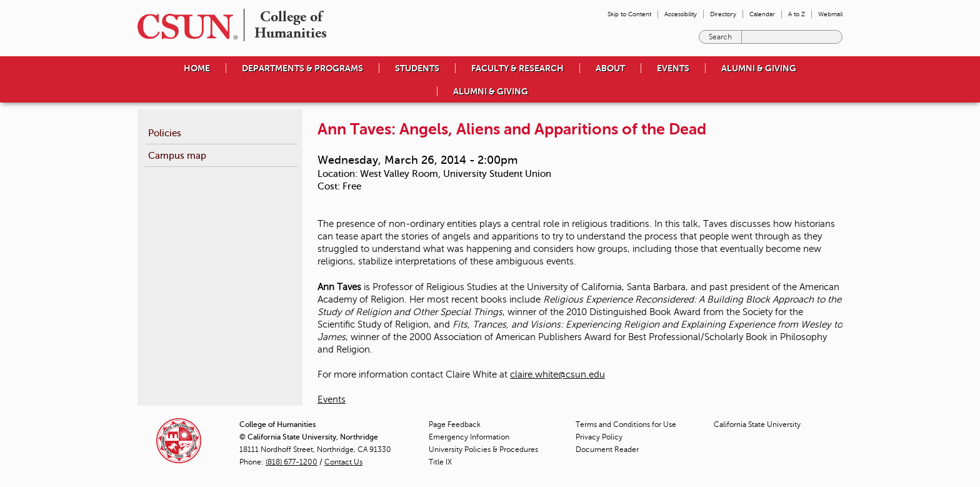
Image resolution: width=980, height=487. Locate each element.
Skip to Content (629, 14)
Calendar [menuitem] (762, 14)
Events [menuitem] (673, 68)
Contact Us (343, 462)
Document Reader (607, 449)
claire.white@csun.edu (557, 374)
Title (440, 462)
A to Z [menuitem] (797, 14)
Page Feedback (455, 424)
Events (332, 399)
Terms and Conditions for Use (626, 424)
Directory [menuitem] (723, 14)
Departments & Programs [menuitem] (302, 68)
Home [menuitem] (197, 68)
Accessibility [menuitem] (681, 14)
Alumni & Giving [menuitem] (759, 68)
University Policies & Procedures (483, 449)
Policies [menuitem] (165, 133)
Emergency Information (469, 437)
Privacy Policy (599, 437)
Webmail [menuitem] (830, 14)
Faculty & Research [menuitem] (517, 68)
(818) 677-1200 (292, 462)
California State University (757, 424)
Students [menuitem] (417, 68)
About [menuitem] (610, 68)
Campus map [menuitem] (177, 155)
